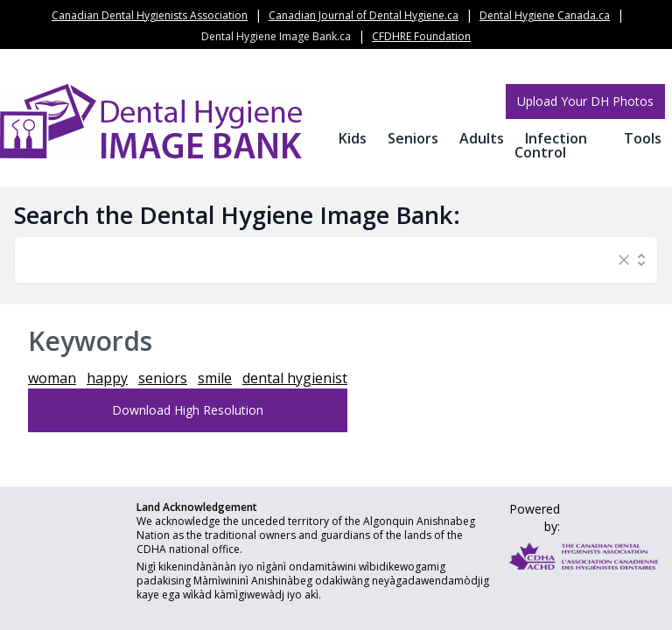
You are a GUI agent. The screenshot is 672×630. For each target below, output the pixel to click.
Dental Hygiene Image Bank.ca (276, 36)
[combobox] (318, 260)
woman (52, 378)
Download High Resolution (188, 410)
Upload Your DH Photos (585, 101)
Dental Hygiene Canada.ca (545, 15)
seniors (163, 378)
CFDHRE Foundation (421, 36)
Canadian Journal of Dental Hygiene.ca (364, 15)
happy (107, 378)
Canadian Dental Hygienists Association (150, 15)
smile (215, 378)
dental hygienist (295, 378)
